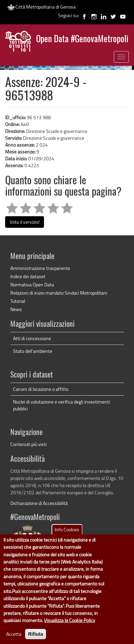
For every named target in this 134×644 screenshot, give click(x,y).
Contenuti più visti (29, 444)
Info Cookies (67, 535)
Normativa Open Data (32, 284)
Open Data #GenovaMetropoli (82, 40)
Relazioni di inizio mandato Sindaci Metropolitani (59, 293)
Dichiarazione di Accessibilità (39, 503)
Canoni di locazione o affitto (41, 389)
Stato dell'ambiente (33, 351)
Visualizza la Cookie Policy (70, 626)
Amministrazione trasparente (40, 268)
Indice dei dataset (28, 276)
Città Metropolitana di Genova (41, 7)
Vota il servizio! (25, 222)
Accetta (14, 640)
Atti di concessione (32, 338)
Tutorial (18, 301)
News (16, 309)
